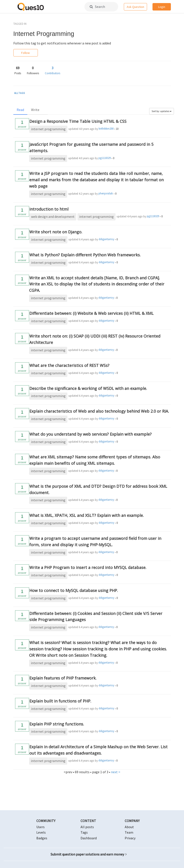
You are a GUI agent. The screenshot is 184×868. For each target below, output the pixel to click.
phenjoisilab (106, 193)
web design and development (53, 217)
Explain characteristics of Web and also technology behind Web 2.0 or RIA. (99, 411)
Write (35, 110)
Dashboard (89, 838)
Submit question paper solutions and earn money (89, 854)
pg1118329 (105, 158)
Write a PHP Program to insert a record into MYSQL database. (88, 567)
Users (40, 827)
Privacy (130, 838)
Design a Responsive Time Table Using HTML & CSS (78, 121)
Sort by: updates (162, 111)
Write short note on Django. (56, 232)
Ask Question (135, 7)
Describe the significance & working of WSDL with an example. (88, 388)
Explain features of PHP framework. (63, 678)
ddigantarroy (106, 239)
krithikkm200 (106, 129)
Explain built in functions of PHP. (60, 701)
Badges (42, 838)
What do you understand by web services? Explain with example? (90, 434)
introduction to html (49, 209)
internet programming (48, 129)
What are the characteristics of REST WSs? (69, 365)
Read (20, 110)
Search (97, 7)
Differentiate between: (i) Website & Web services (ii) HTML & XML (91, 313)
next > (116, 772)
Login (162, 7)
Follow (25, 53)
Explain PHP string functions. (57, 724)
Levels (41, 832)
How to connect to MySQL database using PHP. (74, 590)
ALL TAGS (20, 93)
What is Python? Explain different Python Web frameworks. (85, 255)
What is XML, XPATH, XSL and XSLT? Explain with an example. (87, 515)
